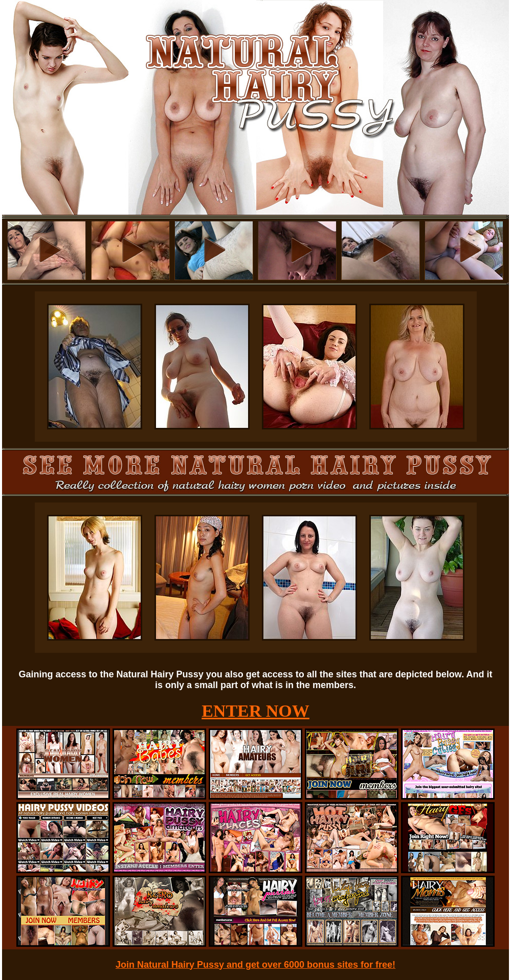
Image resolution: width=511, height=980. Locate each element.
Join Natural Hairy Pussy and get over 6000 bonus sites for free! (255, 965)
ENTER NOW (255, 711)
